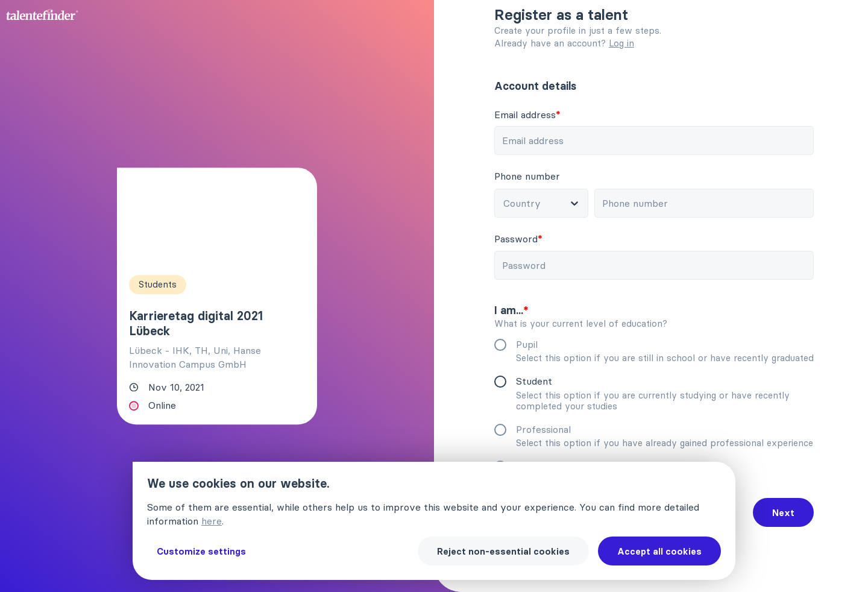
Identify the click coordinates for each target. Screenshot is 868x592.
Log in (621, 43)
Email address (538, 115)
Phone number (537, 176)
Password (529, 239)
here (212, 521)
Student (544, 381)
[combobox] (554, 203)
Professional (554, 429)
